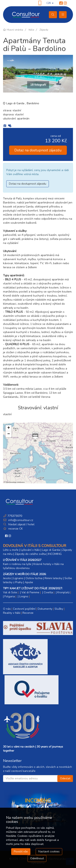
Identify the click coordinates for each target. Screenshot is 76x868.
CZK (50, 3)
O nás (7, 609)
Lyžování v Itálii (30, 550)
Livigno (24, 596)
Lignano (18, 578)
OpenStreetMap (11, 482)
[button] (35, 437)
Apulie (29, 582)
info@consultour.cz (20, 520)
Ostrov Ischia (34, 578)
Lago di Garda (16, 103)
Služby (59, 609)
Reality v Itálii (12, 613)
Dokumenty (45, 609)
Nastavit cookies (49, 852)
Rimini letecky (53, 578)
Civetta (48, 592)
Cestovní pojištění (24, 609)
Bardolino (33, 103)
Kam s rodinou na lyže (17, 564)
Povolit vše (21, 852)
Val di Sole (10, 592)
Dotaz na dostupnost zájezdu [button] (38, 150)
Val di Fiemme (30, 592)
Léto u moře (11, 550)
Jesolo (7, 578)
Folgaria (10, 596)
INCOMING (55, 554)
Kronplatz (63, 592)
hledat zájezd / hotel (21, 524)
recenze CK (16, 529)
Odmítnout (37, 858)
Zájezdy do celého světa (30, 554)
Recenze (28, 613)
